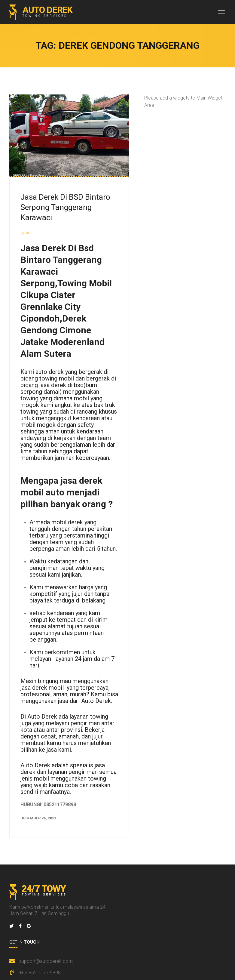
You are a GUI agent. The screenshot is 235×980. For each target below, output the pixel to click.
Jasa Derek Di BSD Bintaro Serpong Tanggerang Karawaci (65, 207)
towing (29, 398)
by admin (29, 232)
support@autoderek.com (46, 961)
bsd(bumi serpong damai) (60, 388)
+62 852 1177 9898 (40, 973)
